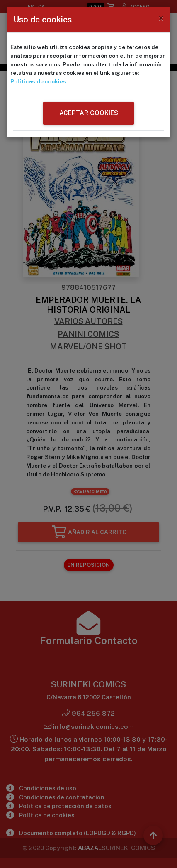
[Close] (161, 18)
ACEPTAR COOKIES (89, 113)
